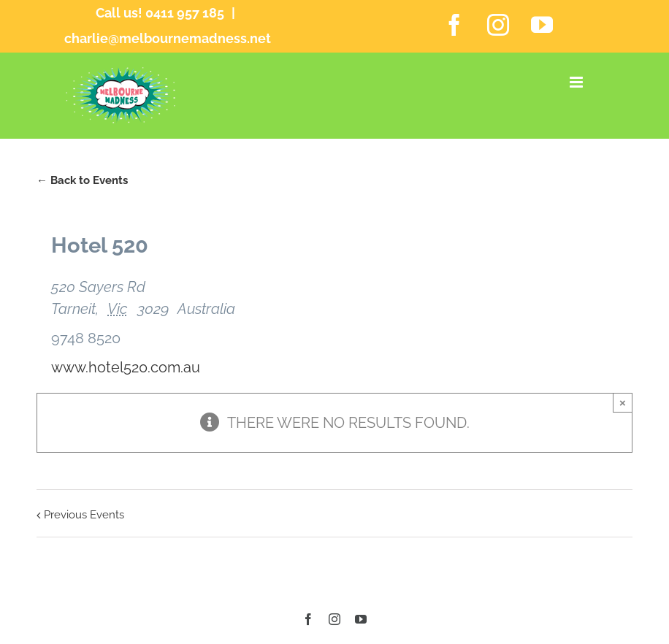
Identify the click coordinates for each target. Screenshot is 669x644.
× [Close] (623, 403)
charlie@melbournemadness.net (168, 38)
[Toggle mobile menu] (577, 82)
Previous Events (84, 515)
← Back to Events (82, 180)
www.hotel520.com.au (126, 367)
